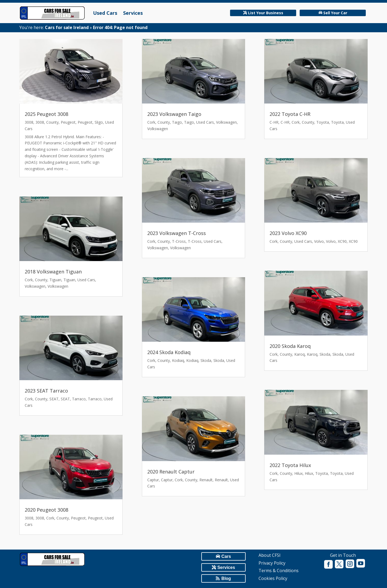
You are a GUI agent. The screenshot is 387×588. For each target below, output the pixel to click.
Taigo (177, 122)
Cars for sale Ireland (67, 27)
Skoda (206, 360)
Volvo (319, 241)
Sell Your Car (335, 13)
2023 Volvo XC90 (288, 233)
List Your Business (266, 13)
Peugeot (68, 122)
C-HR (274, 122)
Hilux (298, 473)
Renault (206, 480)
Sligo (99, 122)
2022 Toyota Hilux (290, 465)
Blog (226, 578)
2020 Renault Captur (171, 472)
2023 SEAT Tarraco (46, 391)
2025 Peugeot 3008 (46, 114)
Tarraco (79, 399)
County (52, 122)
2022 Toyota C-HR (290, 114)
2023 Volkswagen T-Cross (177, 233)
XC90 (342, 241)
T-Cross (179, 241)
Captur (153, 480)
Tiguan (55, 280)
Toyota (323, 122)
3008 (29, 122)
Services (133, 13)
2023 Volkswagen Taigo (174, 114)
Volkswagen (35, 286)
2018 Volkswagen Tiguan (53, 272)
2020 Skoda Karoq (290, 346)
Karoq (300, 354)
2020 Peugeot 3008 (46, 510)
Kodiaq (178, 360)
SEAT (54, 399)
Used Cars (105, 13)
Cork (29, 280)
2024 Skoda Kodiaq (169, 352)
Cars (226, 556)
